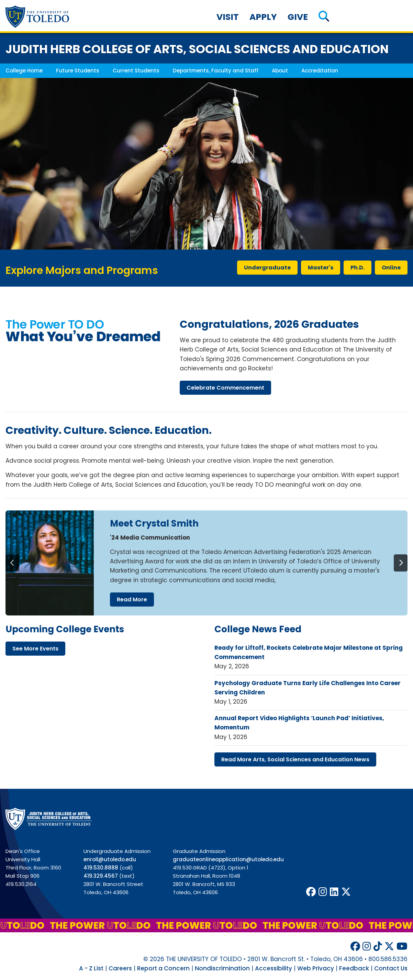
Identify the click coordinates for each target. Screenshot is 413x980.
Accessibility (274, 968)
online (391, 268)
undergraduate (267, 268)
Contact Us (391, 968)
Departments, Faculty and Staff (216, 71)
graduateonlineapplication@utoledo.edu (228, 859)
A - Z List (91, 968)
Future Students (78, 71)
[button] (324, 17)
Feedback (354, 968)
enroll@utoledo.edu (110, 859)
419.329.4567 (101, 876)
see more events (35, 649)
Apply (263, 17)
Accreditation (320, 71)
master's (321, 268)
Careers (120, 968)
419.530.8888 (101, 868)
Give (298, 17)
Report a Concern (163, 968)
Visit (228, 17)
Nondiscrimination (222, 968)
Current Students (136, 71)
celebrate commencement (225, 388)
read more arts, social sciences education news (295, 759)
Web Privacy (316, 968)
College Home (24, 71)
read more (132, 599)
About (280, 71)
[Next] (401, 563)
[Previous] (12, 563)
